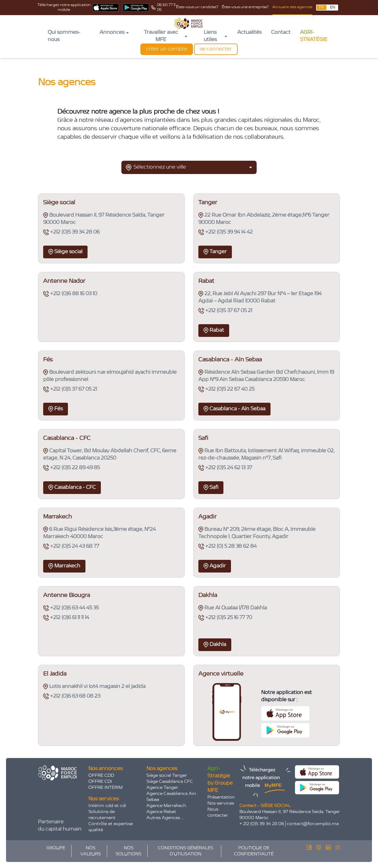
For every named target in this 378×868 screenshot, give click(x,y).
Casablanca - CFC (72, 487)
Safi (211, 487)
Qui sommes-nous (64, 36)
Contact (281, 33)
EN (333, 8)
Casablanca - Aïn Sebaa (234, 409)
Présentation (221, 797)
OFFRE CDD (101, 776)
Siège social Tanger (167, 776)
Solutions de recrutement (102, 815)
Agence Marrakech (166, 806)
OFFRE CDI (100, 782)
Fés (56, 409)
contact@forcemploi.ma (313, 824)
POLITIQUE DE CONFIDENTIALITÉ (254, 851)
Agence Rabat (161, 812)
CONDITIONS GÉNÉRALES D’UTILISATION (186, 851)
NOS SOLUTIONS (128, 851)
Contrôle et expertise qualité (111, 827)
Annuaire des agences (292, 7)
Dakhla (215, 645)
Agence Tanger (162, 788)
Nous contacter (218, 812)
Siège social (65, 252)
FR (322, 8)
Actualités (249, 33)
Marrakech (64, 566)
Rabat (214, 330)
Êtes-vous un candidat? (197, 7)
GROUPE (56, 848)
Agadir (215, 566)
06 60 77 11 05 (166, 8)
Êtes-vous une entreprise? (245, 7)
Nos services (221, 803)
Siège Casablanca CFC (170, 782)
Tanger (215, 252)
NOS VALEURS (91, 851)
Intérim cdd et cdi (107, 806)
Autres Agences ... (165, 818)
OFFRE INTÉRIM (106, 788)
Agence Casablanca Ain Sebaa (171, 797)
